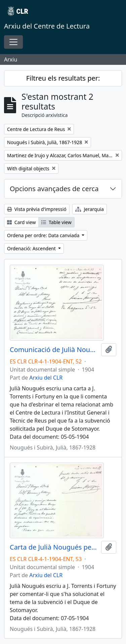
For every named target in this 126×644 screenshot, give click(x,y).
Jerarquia (90, 209)
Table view (56, 222)
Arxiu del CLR (46, 378)
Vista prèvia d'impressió (37, 209)
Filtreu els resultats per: (63, 78)
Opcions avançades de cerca (54, 189)
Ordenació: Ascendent (32, 248)
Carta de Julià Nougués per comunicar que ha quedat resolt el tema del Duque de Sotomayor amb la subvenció (54, 547)
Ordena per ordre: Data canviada (44, 235)
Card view (21, 222)
